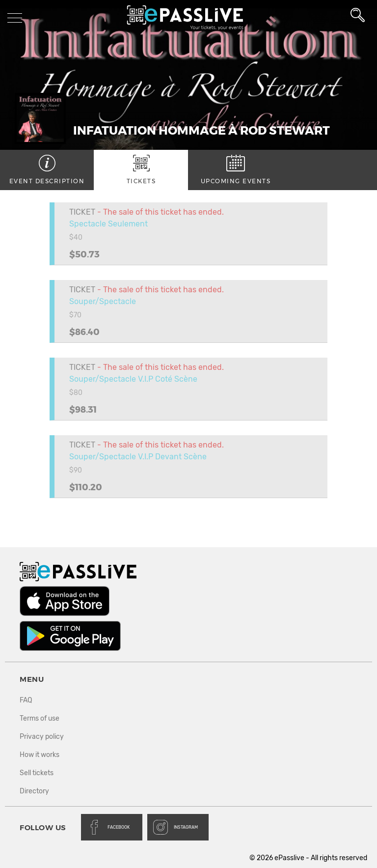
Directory (34, 791)
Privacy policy (42, 737)
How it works (40, 755)
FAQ (26, 700)
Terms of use (40, 718)
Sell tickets (37, 773)
